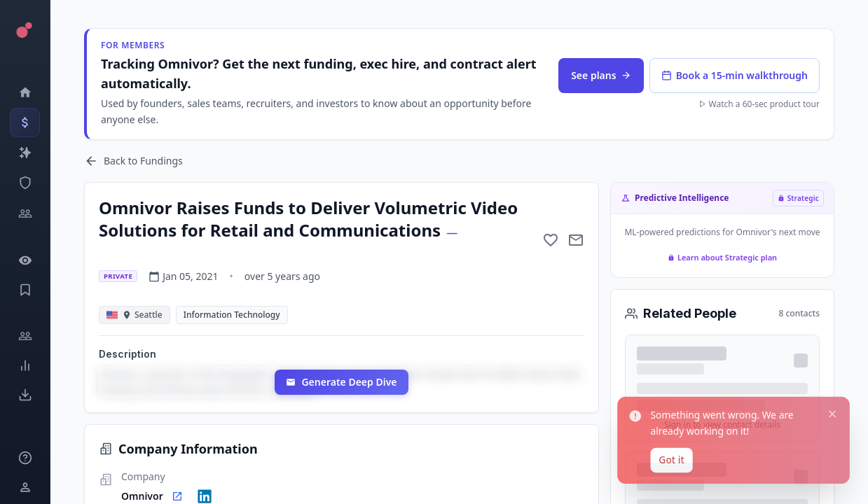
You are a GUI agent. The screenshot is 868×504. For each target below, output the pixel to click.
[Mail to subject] (576, 240)
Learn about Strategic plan (722, 257)
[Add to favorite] (551, 240)
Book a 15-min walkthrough (735, 75)
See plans (601, 75)
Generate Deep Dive (341, 382)
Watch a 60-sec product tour (759, 104)
